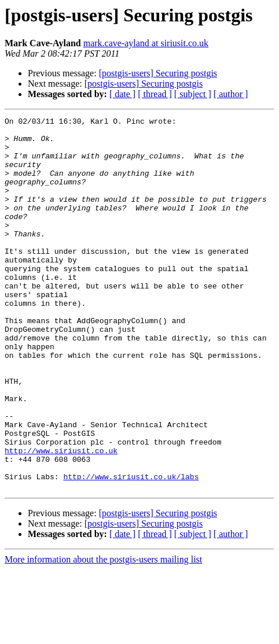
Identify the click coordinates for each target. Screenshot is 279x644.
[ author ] (231, 94)
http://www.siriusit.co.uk (61, 518)
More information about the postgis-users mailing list (103, 634)
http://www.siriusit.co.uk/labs (131, 549)
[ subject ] (193, 94)
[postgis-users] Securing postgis (158, 73)
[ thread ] (155, 94)
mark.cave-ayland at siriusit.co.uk (146, 43)
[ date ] (122, 94)
